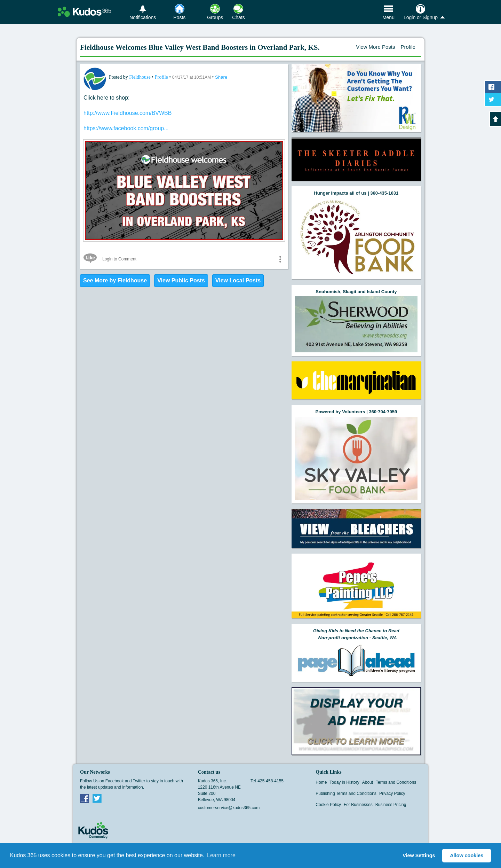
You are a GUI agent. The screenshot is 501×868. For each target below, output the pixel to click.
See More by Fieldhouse (115, 280)
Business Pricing (391, 805)
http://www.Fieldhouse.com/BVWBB (128, 113)
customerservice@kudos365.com (229, 808)
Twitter (97, 798)
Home (321, 782)
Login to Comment (119, 259)
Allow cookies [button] (467, 855)
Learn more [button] (221, 855)
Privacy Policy (392, 793)
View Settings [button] (419, 855)
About (368, 782)
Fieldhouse (140, 77)
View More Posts (375, 47)
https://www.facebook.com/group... (126, 128)
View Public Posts (181, 280)
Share (221, 77)
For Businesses (358, 805)
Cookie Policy (328, 805)
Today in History (344, 782)
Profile (408, 47)
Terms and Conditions (396, 782)
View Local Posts (238, 280)
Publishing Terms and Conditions (346, 793)
